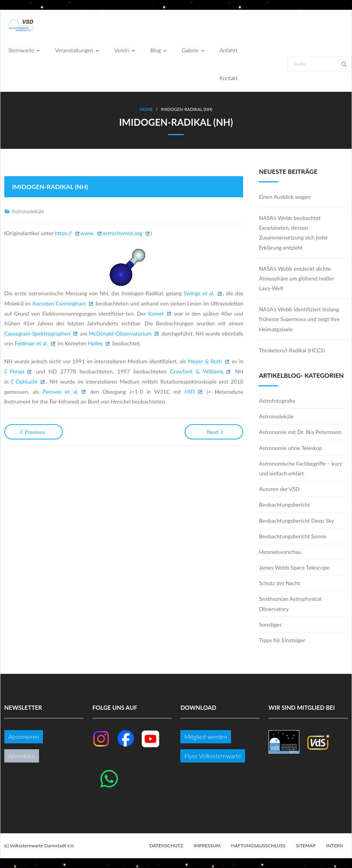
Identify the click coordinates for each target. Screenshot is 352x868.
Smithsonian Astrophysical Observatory (290, 604)
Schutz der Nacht (279, 583)
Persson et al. (60, 392)
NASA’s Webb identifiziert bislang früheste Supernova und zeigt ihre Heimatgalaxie (299, 319)
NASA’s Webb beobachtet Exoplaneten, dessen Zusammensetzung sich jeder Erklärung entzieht (293, 233)
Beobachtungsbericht (284, 505)
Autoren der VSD (279, 489)
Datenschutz (166, 846)
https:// (64, 233)
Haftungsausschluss (258, 846)
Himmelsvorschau (280, 552)
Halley (95, 343)
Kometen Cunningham (59, 303)
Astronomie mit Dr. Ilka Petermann (300, 432)
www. (87, 233)
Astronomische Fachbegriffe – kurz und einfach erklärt (300, 468)
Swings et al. (199, 293)
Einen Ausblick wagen (285, 197)
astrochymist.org (123, 233)
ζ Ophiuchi (24, 381)
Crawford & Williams (196, 371)
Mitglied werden (206, 737)
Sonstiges (270, 624)
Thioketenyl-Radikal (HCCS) (292, 350)
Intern (335, 846)
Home (146, 109)
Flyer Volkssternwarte (213, 756)
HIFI (190, 392)
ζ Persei (14, 371)
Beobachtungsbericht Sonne (292, 536)
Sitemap (306, 846)
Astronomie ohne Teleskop (290, 448)
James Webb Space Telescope (294, 567)
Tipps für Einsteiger (282, 640)
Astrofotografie (277, 401)
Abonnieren (24, 737)
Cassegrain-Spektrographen (37, 333)
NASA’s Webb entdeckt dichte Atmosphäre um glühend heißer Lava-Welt (296, 278)
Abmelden (22, 756)
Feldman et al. (31, 343)
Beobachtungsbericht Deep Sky (296, 521)
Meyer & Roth (205, 361)
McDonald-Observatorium (120, 333)
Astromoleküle (28, 211)
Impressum (207, 846)
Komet (156, 313)
